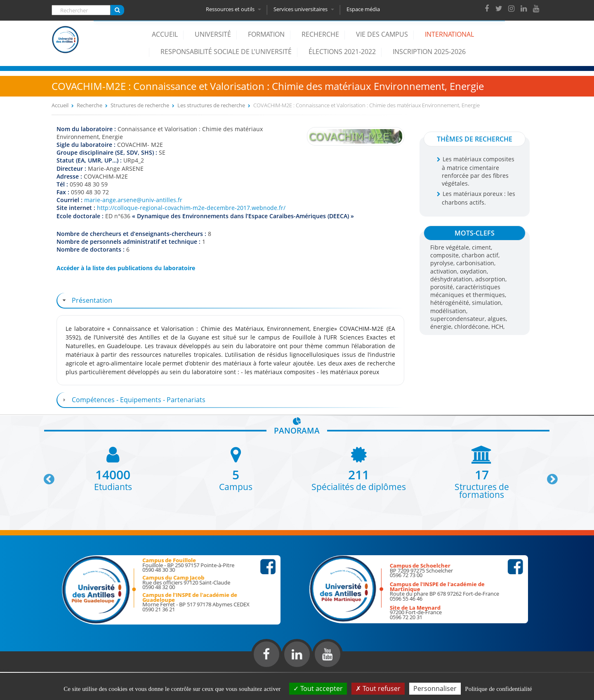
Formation (266, 34)
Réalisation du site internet (27, 670)
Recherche (320, 34)
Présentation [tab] (86, 300)
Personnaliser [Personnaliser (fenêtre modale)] (435, 688)
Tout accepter (318, 688)
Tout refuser (378, 688)
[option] (113, 468)
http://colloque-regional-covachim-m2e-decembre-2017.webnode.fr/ (191, 208)
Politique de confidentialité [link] (498, 689)
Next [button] (549, 476)
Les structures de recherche (211, 105)
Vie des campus (382, 34)
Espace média (364, 9)
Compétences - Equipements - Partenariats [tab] (133, 400)
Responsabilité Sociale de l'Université (226, 52)
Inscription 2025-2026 (429, 52)
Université (213, 34)
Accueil (165, 34)
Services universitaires (305, 9)
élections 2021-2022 (342, 52)
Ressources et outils (234, 9)
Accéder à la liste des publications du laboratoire (126, 268)
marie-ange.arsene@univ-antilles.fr (133, 200)
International (449, 34)
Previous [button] (45, 476)
